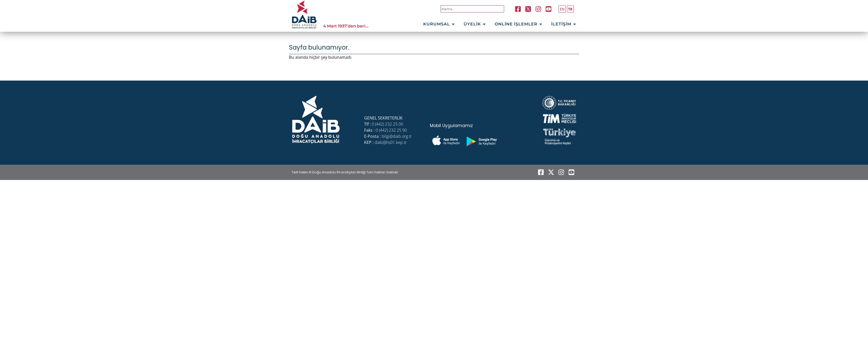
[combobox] (472, 9)
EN (562, 9)
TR (570, 9)
